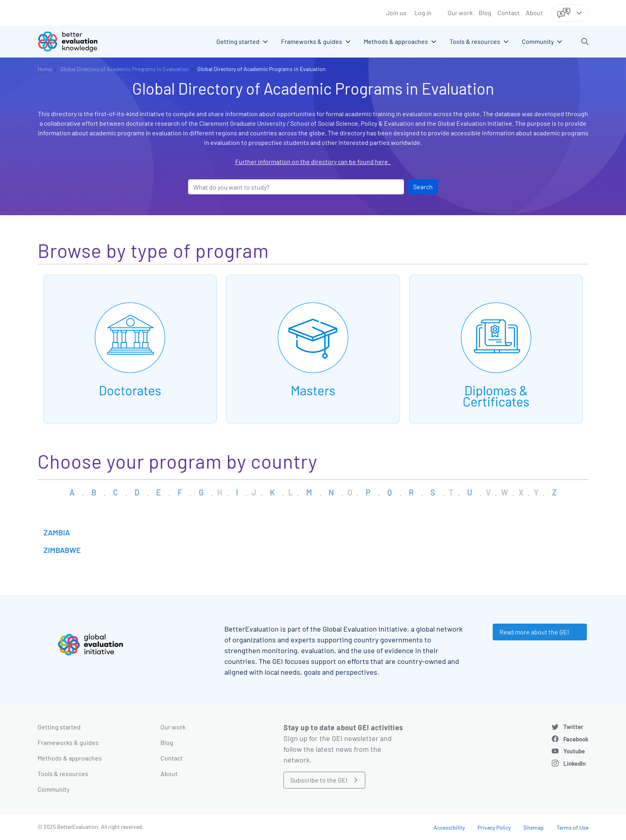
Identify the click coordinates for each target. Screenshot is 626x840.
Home (45, 69)
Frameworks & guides (68, 742)
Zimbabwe (62, 550)
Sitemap (534, 827)
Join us (396, 13)
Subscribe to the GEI (319, 780)
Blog (485, 13)
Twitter (573, 727)
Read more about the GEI (534, 632)
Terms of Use (573, 827)
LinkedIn (574, 763)
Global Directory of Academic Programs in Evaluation (261, 69)
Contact (509, 13)
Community (53, 789)
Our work (460, 13)
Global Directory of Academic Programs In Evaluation (125, 69)
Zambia (57, 532)
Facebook (576, 739)
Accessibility (449, 827)
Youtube (574, 751)
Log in (423, 13)
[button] (585, 42)
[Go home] (73, 42)
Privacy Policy (494, 827)
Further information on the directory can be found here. (313, 161)
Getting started (59, 727)
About (534, 13)
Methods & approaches (70, 758)
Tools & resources (63, 774)
